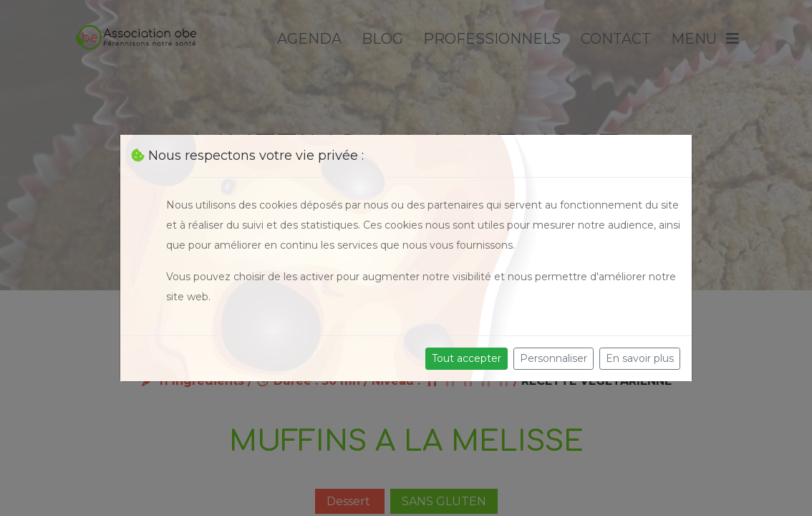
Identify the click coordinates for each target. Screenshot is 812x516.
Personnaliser (554, 358)
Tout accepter (467, 358)
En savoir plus (640, 358)
